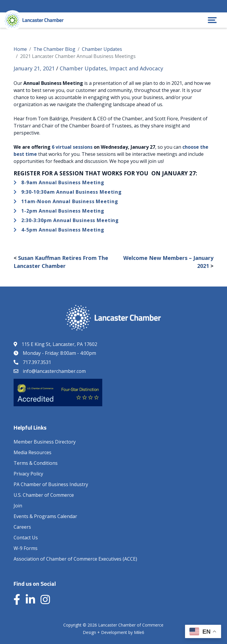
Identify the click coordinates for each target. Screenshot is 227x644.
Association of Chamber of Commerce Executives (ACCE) (75, 559)
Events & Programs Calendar (45, 516)
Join (18, 506)
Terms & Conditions (36, 463)
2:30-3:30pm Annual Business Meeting (70, 220)
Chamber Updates (83, 68)
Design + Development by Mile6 (113, 632)
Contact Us (26, 538)
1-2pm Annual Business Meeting (63, 211)
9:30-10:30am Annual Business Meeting (72, 192)
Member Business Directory (45, 442)
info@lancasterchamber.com (54, 371)
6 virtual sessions (72, 147)
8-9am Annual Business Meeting (63, 182)
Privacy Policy (28, 474)
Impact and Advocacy (136, 68)
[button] (212, 20)
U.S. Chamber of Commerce (44, 495)
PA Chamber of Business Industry (51, 484)
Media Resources (33, 452)
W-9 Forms (26, 548)
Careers (22, 527)
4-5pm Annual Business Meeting (63, 230)
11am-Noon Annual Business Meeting (70, 201)
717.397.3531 (37, 362)
